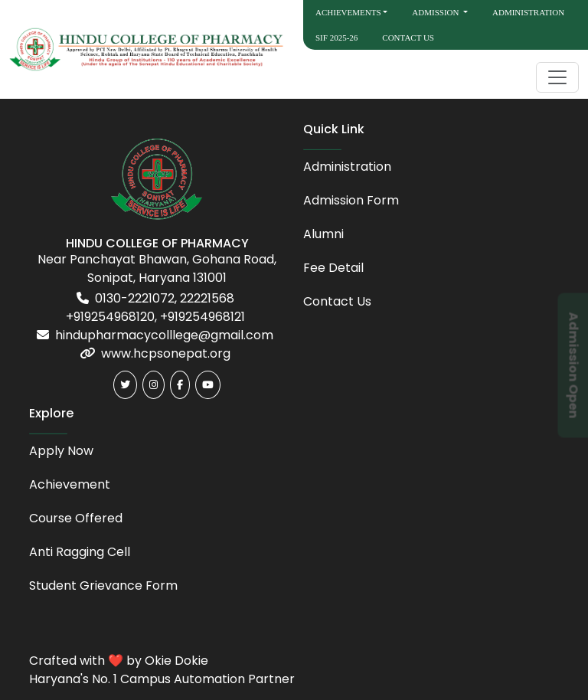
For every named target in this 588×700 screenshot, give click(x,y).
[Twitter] (125, 385)
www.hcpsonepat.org (166, 353)
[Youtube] (208, 385)
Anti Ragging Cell (80, 552)
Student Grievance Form (103, 586)
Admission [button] (436, 12)
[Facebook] (180, 385)
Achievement (70, 484)
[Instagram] (154, 385)
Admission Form (351, 200)
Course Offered (76, 518)
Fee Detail (333, 268)
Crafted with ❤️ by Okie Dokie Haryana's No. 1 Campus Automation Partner (162, 670)
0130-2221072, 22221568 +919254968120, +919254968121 (155, 307)
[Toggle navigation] (557, 77)
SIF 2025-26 (336, 38)
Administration (528, 12)
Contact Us (408, 38)
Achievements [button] (348, 12)
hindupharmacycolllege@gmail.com (164, 335)
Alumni (323, 234)
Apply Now (61, 451)
